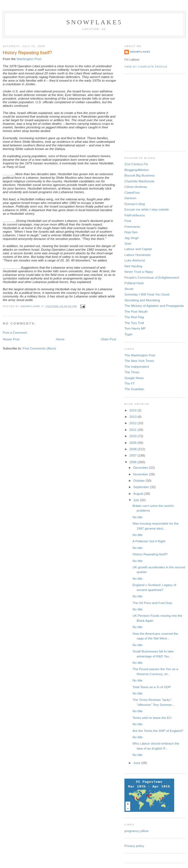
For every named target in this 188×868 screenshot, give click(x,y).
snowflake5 (94, 22)
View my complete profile (146, 67)
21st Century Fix (136, 164)
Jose (128, 243)
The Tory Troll (134, 323)
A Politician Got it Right (149, 541)
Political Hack (134, 283)
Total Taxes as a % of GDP (152, 687)
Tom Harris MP (135, 328)
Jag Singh (132, 238)
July (137, 500)
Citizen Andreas (136, 187)
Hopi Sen (131, 232)
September (142, 487)
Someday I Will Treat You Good (147, 294)
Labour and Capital (138, 249)
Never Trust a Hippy (139, 272)
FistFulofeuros (135, 215)
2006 (133, 462)
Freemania (132, 226)
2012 (133, 423)
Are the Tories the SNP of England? (158, 731)
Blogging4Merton (137, 170)
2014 (133, 410)
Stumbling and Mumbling (142, 300)
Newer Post (11, 339)
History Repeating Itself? (150, 554)
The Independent (137, 366)
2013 (133, 417)
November (141, 474)
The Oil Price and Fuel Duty (152, 603)
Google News (134, 378)
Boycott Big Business (140, 175)
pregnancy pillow (136, 831)
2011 (133, 430)
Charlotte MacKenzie (139, 181)
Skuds (129, 289)
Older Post (109, 339)
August (139, 493)
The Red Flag (134, 317)
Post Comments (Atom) (39, 348)
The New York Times (139, 361)
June (137, 763)
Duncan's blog (135, 204)
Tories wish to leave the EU (152, 718)
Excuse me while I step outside (147, 209)
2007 (133, 455)
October (139, 480)
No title (137, 517)
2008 (133, 449)
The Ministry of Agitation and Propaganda (154, 306)
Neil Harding (133, 266)
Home (60, 339)
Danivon (130, 198)
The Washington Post (140, 355)
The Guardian (134, 389)
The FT (130, 383)
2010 (133, 436)
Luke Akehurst (135, 260)
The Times (132, 372)
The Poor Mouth (136, 311)
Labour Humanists (138, 255)
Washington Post (29, 59)
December (141, 467)
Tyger (128, 334)
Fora (128, 221)
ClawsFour (132, 192)
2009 (133, 443)
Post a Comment (15, 332)
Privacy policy (134, 846)
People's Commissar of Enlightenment (152, 277)
